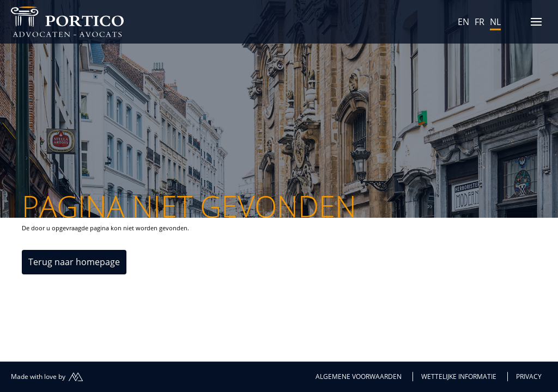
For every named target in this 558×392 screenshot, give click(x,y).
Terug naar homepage (74, 262)
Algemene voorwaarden (359, 376)
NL (495, 22)
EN (463, 22)
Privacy (529, 376)
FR (480, 22)
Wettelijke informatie (459, 376)
